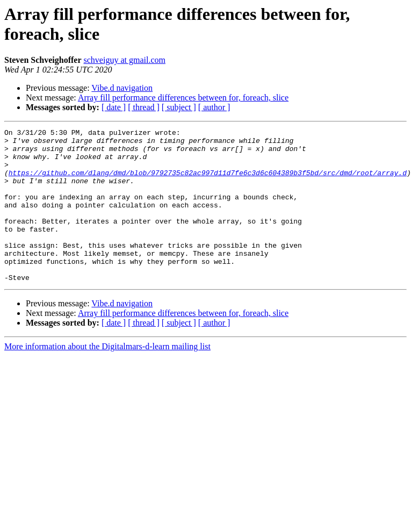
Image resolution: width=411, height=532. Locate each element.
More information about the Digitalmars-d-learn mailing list (107, 377)
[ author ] (214, 107)
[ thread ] (144, 107)
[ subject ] (179, 107)
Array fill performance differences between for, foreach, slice (183, 98)
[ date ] (114, 107)
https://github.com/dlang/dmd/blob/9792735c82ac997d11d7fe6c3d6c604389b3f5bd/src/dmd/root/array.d (208, 182)
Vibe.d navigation (122, 88)
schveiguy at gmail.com (125, 60)
